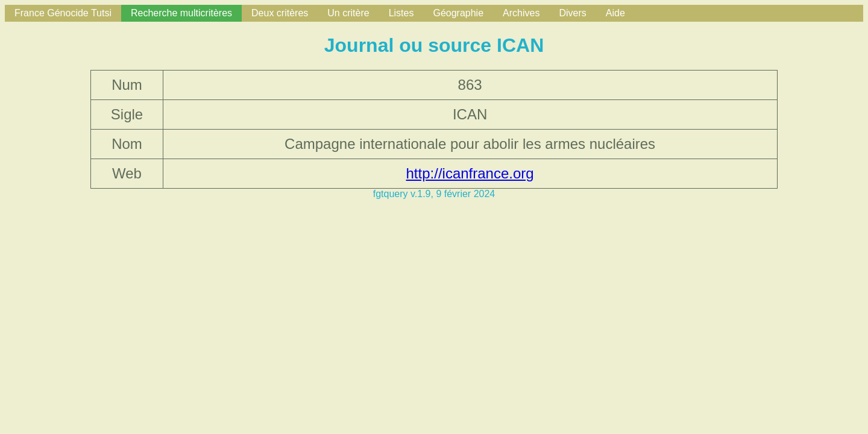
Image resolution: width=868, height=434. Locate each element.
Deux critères (280, 13)
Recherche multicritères (181, 13)
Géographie (458, 13)
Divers (572, 13)
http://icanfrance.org (470, 173)
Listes (401, 13)
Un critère (348, 13)
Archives (521, 13)
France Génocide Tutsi (63, 13)
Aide (615, 13)
